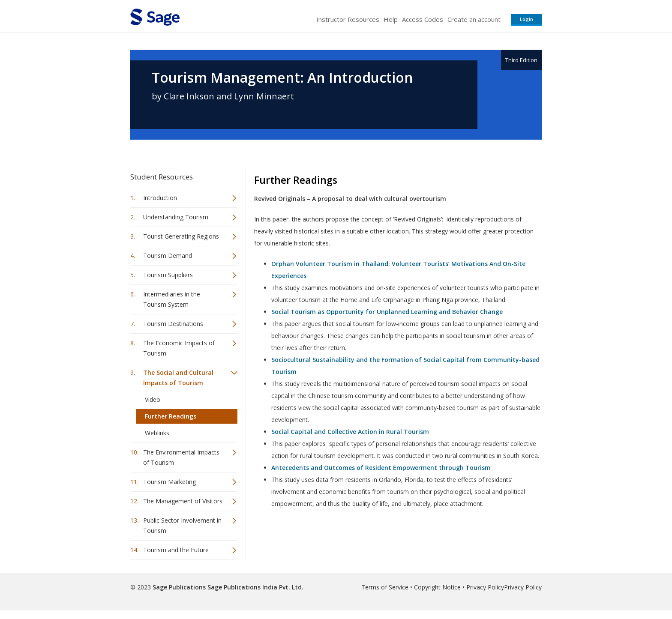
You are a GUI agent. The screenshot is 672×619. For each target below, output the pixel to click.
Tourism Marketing (169, 482)
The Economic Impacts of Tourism (179, 348)
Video (153, 399)
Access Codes (423, 19)
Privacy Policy (485, 587)
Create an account (474, 19)
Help (391, 19)
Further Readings (171, 416)
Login (526, 19)
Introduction (160, 198)
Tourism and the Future (176, 550)
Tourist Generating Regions (181, 236)
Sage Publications (179, 587)
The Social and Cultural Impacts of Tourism (178, 378)
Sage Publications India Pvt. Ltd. (255, 587)
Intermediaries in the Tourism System (172, 299)
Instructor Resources (348, 19)
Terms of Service (385, 587)
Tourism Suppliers (168, 275)
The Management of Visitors (183, 501)
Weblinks (157, 433)
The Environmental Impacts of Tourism (181, 457)
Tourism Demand (168, 256)
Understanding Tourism (176, 217)
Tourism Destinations (173, 324)
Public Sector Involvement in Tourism (182, 525)
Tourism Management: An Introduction (282, 78)
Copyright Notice (437, 587)
